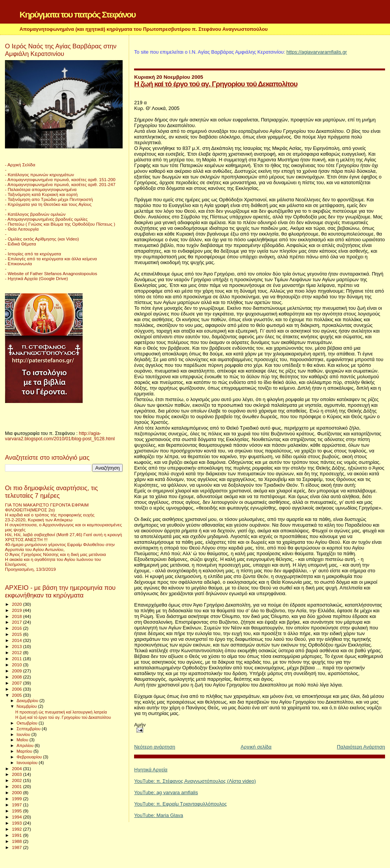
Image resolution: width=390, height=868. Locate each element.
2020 (17, 604)
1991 (17, 835)
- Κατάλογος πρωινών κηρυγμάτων (39, 174)
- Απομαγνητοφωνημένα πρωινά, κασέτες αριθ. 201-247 (60, 184)
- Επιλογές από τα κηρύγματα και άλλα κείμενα (51, 259)
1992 (17, 829)
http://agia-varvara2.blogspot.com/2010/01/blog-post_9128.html (60, 436)
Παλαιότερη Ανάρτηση (361, 747)
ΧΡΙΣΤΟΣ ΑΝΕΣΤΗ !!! (26, 539)
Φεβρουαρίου (30, 757)
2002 (17, 780)
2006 (17, 689)
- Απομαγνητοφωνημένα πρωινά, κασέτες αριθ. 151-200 (60, 179)
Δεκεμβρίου (28, 701)
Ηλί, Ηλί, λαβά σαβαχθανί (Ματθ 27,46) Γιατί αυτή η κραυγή (63, 534)
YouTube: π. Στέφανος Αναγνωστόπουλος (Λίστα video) (195, 781)
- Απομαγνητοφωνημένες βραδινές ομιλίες (46, 219)
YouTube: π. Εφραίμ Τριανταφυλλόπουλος (180, 804)
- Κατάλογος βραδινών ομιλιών (35, 214)
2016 (17, 628)
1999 (17, 799)
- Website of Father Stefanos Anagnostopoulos (51, 273)
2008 (17, 677)
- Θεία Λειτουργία (22, 229)
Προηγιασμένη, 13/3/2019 (30, 569)
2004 (17, 768)
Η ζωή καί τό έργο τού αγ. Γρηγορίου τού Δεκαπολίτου (216, 84)
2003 (17, 774)
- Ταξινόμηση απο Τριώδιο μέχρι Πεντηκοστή (49, 199)
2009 (17, 671)
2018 (17, 616)
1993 (17, 823)
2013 (17, 646)
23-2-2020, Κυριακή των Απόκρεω (39, 520)
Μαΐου (23, 740)
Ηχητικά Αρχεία (151, 770)
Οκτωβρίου (28, 723)
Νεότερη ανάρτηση (155, 747)
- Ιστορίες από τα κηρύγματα (33, 254)
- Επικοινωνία (18, 264)
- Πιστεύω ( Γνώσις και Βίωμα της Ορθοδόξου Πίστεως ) (60, 224)
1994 (17, 817)
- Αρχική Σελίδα (20, 165)
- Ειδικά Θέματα (21, 244)
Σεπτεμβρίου (29, 729)
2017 (17, 622)
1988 (17, 841)
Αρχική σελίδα (256, 747)
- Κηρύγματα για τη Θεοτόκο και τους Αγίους (48, 204)
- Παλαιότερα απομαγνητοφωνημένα (41, 189)
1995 (17, 811)
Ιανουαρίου (28, 763)
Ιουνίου (24, 734)
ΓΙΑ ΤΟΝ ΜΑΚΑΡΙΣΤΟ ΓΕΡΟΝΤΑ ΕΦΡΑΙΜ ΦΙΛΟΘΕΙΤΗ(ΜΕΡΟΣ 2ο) (47, 507)
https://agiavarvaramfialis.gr (317, 52)
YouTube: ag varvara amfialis (166, 792)
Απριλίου (26, 745)
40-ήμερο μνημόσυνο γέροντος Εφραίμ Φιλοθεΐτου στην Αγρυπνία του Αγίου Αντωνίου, (60, 547)
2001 (17, 786)
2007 (17, 683)
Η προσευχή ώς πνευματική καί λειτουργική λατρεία (61, 712)
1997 (17, 805)
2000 (17, 792)
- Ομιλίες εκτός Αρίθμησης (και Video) (42, 239)
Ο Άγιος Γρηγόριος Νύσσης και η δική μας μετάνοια (55, 554)
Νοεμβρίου (27, 706)
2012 (17, 652)
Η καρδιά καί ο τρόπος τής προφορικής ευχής (50, 515)
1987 (17, 847)
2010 (17, 665)
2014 (17, 640)
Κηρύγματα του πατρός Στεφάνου (77, 14)
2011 (17, 659)
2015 (17, 634)
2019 (17, 610)
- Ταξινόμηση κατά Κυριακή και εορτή (41, 194)
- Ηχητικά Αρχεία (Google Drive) (36, 278)
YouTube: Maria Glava (158, 815)
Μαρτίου (25, 751)
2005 (17, 695)
